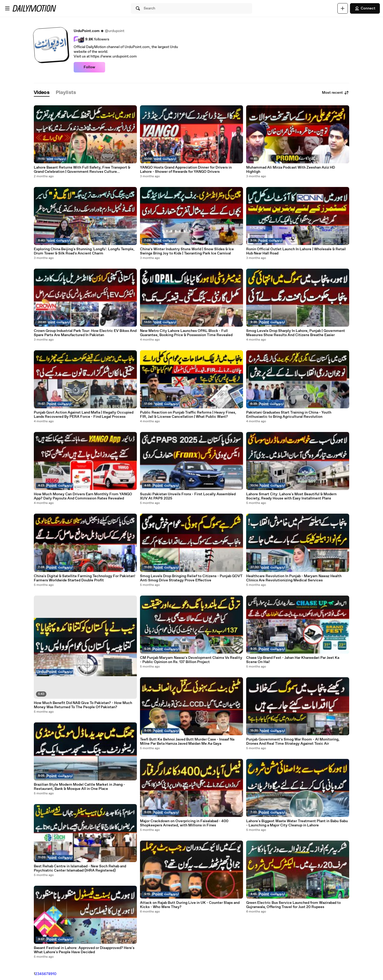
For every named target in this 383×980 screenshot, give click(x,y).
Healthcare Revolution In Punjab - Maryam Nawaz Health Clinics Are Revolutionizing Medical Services (294, 578)
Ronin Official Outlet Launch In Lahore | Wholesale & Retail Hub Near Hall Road (296, 251)
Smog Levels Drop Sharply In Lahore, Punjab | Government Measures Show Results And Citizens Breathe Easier (296, 333)
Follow (89, 67)
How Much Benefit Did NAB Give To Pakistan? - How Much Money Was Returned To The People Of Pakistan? (83, 705)
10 (55, 974)
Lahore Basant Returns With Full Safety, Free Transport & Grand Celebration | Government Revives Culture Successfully (82, 170)
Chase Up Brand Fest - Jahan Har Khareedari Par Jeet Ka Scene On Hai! (293, 660)
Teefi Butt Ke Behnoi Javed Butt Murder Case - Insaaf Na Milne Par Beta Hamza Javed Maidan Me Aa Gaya (187, 742)
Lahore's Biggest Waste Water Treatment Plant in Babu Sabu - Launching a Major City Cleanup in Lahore (297, 823)
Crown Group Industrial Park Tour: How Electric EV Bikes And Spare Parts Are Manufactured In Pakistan (85, 333)
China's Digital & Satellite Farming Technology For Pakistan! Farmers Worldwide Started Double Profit (85, 578)
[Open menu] (7, 8)
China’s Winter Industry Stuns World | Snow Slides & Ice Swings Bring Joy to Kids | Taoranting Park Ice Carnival (187, 251)
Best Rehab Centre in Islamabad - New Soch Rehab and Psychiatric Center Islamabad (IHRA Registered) (80, 868)
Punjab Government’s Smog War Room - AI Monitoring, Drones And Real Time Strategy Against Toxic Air (293, 742)
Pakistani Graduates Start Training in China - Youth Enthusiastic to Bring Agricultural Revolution (289, 415)
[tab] (42, 93)
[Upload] (343, 8)
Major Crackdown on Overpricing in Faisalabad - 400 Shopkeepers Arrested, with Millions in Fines (184, 823)
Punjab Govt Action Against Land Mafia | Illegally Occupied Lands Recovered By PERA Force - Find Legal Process (84, 415)
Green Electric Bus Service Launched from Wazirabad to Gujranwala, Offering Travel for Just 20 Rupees (293, 905)
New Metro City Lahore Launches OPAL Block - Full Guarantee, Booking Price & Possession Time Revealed (186, 333)
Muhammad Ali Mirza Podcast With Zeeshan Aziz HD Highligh (291, 170)
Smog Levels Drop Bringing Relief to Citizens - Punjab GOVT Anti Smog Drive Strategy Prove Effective (191, 578)
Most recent (336, 93)
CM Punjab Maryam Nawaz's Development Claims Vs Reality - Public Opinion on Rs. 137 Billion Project (191, 660)
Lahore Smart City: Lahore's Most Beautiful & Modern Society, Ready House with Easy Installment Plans (291, 496)
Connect (365, 8)
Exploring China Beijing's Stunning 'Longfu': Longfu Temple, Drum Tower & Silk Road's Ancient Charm (84, 251)
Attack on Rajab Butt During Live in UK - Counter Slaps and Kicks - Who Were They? (190, 905)
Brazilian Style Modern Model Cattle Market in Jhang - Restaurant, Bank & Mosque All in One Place (79, 787)
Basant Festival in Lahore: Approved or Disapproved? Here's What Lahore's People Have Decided (84, 950)
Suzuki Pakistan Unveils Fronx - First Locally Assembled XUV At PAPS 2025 (188, 496)
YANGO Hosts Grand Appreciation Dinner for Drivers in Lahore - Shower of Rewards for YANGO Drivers (186, 170)
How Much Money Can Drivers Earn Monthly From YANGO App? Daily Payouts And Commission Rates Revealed (83, 496)
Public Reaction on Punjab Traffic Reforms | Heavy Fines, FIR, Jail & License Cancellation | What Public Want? (188, 415)
